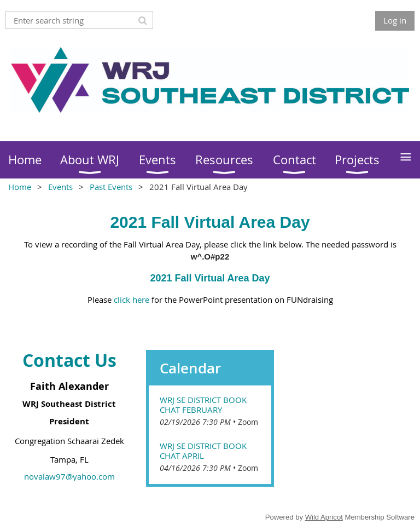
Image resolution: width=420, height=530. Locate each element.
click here (132, 299)
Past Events (111, 187)
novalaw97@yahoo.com (69, 476)
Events (60, 187)
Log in (395, 20)
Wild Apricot (324, 517)
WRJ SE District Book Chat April (203, 451)
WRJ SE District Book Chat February (203, 405)
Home (20, 187)
